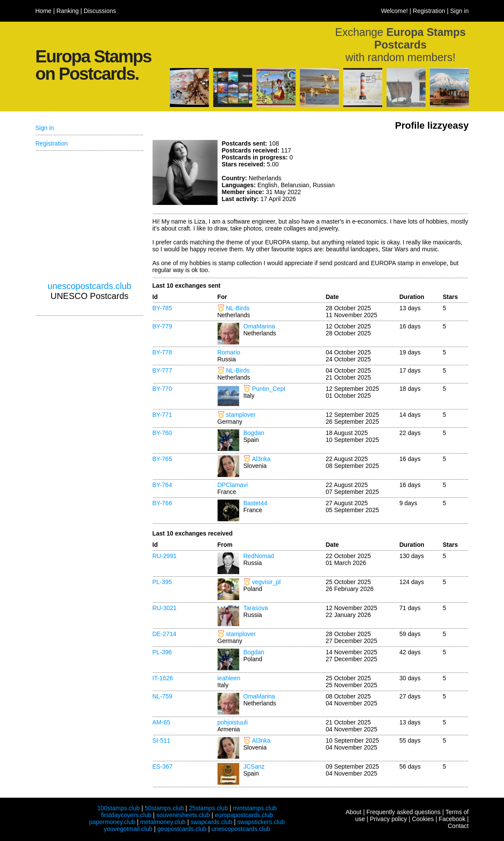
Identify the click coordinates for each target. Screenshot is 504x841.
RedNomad (259, 556)
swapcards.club (212, 822)
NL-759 (163, 696)
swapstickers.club (261, 822)
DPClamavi (233, 485)
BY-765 (162, 459)
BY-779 (162, 326)
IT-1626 (163, 678)
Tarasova (256, 608)
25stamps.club (208, 808)
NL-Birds (238, 308)
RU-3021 (165, 608)
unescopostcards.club (89, 286)
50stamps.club (164, 808)
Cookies (423, 819)
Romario (229, 352)
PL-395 (162, 582)
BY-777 (162, 370)
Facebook (452, 819)
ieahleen (229, 678)
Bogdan (254, 433)
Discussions (100, 11)
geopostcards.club (182, 829)
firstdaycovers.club (126, 815)
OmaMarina (259, 326)
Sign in (460, 11)
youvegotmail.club (128, 829)
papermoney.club (112, 822)
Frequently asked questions (403, 812)
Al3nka (262, 459)
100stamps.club (118, 808)
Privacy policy (388, 819)
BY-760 (162, 433)
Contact (458, 826)
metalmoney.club (163, 822)
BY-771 (162, 415)
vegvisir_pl (267, 582)
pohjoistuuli (233, 722)
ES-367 (163, 766)
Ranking (67, 11)
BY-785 (162, 308)
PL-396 (162, 652)
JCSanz (254, 766)
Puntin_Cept (269, 389)
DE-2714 (164, 634)
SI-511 (161, 740)
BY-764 (162, 485)
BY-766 (162, 503)
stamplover (241, 415)
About (353, 812)
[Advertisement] (404, 172)
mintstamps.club (255, 808)
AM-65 (161, 722)
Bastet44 (255, 503)
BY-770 (162, 389)
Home (44, 11)
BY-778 (162, 352)
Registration (429, 11)
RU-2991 (165, 556)
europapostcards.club (244, 815)
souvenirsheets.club (183, 815)
